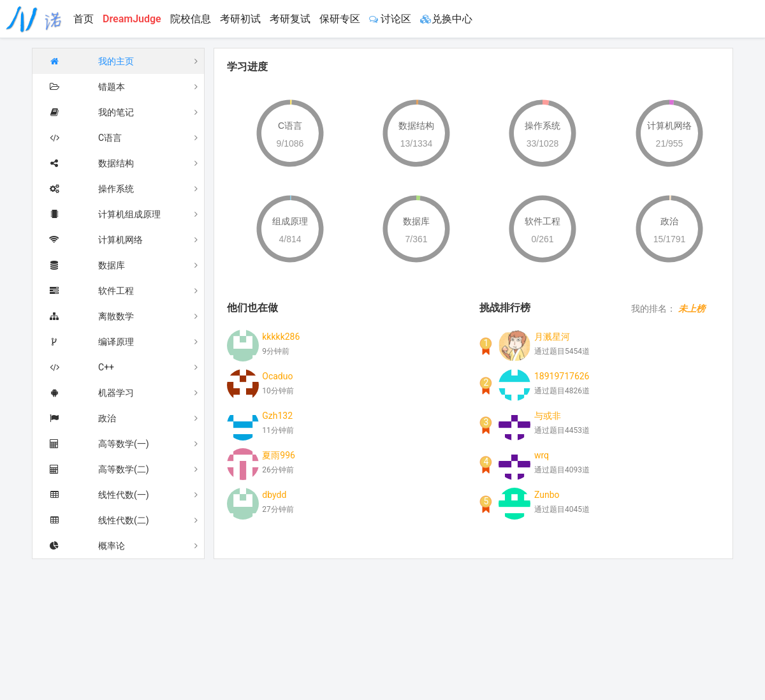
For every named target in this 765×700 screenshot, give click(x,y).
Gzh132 (277, 415)
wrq (542, 455)
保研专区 (340, 19)
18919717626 (562, 376)
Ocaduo (277, 376)
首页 (84, 19)
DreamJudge (132, 19)
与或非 (548, 415)
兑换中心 (446, 19)
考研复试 (290, 19)
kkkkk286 (281, 336)
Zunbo (547, 494)
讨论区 (390, 19)
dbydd (274, 494)
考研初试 (240, 19)
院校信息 (191, 19)
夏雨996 (279, 455)
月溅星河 (552, 336)
